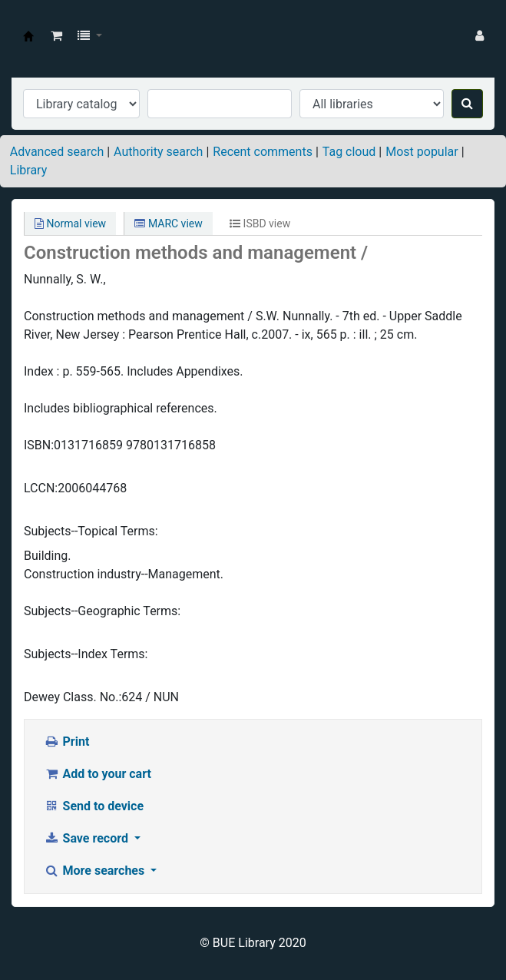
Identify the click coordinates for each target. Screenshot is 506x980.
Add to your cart (98, 774)
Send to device (94, 806)
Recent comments (263, 152)
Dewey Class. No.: (73, 697)
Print (66, 742)
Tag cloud (349, 152)
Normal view (70, 223)
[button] (56, 36)
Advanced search (57, 152)
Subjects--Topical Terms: (91, 531)
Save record (88, 838)
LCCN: (41, 488)
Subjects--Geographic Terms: (102, 611)
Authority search (158, 152)
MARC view (168, 223)
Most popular (422, 152)
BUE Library (28, 36)
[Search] (467, 104)
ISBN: (39, 445)
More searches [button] (96, 871)
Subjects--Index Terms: (86, 654)
